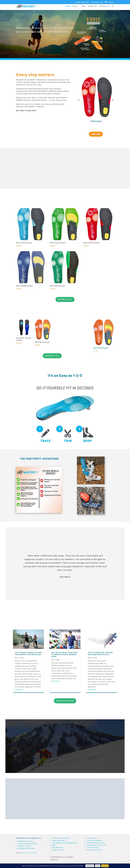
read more (19, 689)
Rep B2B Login (97, 2)
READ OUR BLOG (65, 701)
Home (68, 6)
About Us (93, 6)
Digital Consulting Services (30, 853)
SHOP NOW (96, 134)
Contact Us (105, 6)
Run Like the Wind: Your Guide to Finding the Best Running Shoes (65, 655)
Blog (84, 6)
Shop (75, 6)
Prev (79, 100)
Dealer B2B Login (82, 2)
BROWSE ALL (65, 299)
